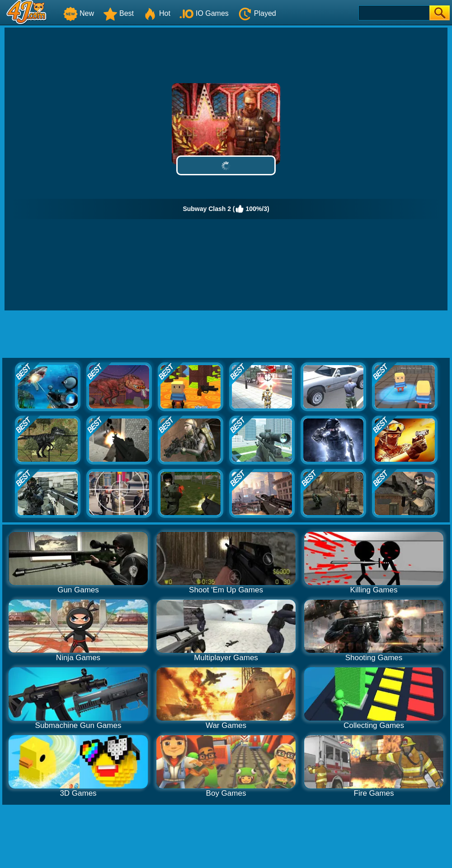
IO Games (204, 13)
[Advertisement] (226, 378)
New (79, 13)
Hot (157, 13)
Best (118, 13)
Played (257, 13)
